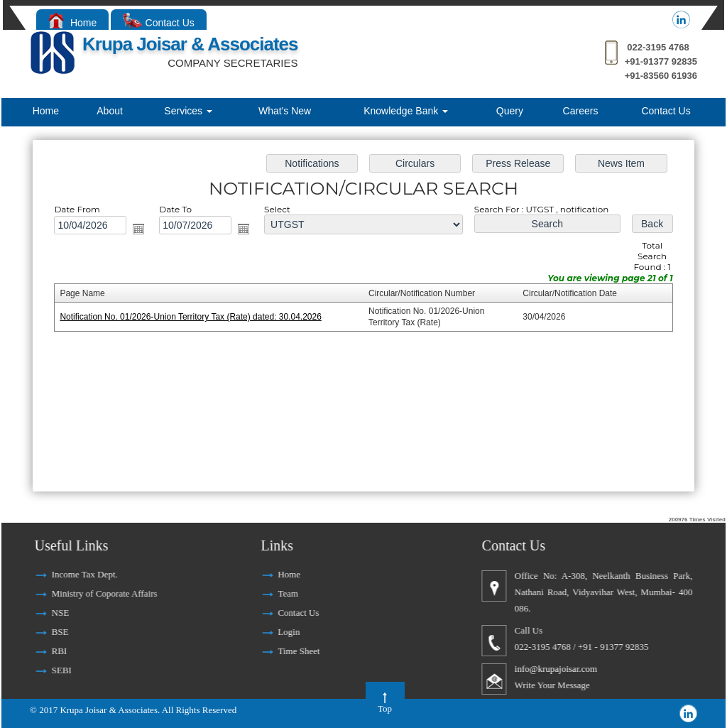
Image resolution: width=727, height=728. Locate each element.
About (110, 111)
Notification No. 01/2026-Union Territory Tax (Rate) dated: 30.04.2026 (195, 317)
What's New (285, 111)
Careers (581, 111)
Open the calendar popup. (144, 230)
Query (510, 111)
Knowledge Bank (406, 111)
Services (188, 111)
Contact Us (159, 23)
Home (72, 23)
